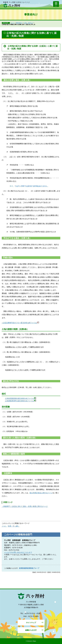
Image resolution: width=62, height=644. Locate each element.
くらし (4, 526)
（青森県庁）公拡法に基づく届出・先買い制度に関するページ (25, 506)
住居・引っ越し (14, 526)
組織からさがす (31, 630)
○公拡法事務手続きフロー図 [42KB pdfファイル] (20, 323)
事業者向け (19, 23)
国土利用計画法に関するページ (41, 493)
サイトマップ (31, 623)
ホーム (12, 23)
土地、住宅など (28, 23)
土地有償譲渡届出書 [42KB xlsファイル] (21, 398)
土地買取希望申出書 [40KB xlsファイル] (21, 401)
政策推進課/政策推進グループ (29, 568)
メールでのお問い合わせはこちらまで (18, 552)
